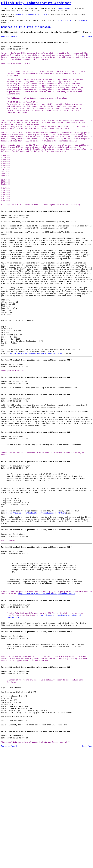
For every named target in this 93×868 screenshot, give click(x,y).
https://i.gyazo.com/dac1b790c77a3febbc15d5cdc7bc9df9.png (36, 599)
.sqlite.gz (83, 23)
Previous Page (8, 41)
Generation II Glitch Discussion (26, 31)
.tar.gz (59, 23)
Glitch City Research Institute (31, 16)
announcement (64, 10)
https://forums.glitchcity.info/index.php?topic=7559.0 (46, 691)
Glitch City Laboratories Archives (36, 4)
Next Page (87, 41)
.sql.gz (69, 23)
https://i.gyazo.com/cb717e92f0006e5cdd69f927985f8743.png (36, 417)
